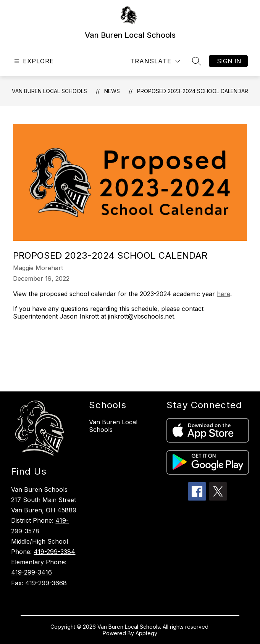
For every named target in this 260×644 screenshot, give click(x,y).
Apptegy (146, 633)
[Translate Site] (155, 61)
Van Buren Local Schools (49, 91)
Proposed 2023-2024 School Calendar (193, 91)
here (224, 294)
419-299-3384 (54, 552)
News (112, 91)
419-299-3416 (31, 572)
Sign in (229, 61)
